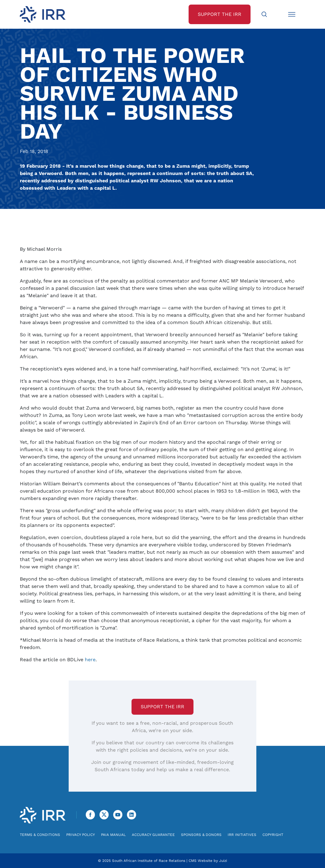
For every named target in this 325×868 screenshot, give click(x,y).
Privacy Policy (81, 835)
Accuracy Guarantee (153, 835)
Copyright (273, 835)
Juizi (223, 861)
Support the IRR (162, 707)
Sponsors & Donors (201, 835)
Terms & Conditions (40, 835)
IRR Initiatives (242, 835)
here (90, 660)
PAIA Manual (113, 835)
